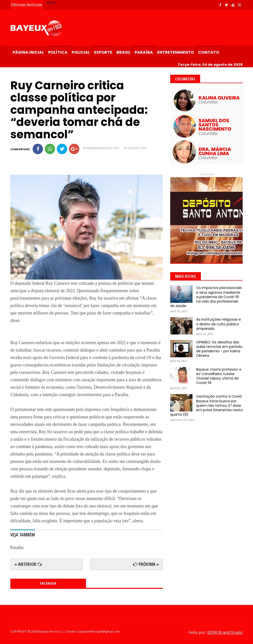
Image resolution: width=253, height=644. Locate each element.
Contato (209, 52)
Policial (81, 52)
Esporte (103, 52)
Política (58, 52)
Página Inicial (28, 52)
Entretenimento (176, 52)
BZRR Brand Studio (225, 632)
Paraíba (144, 52)
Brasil (123, 52)
